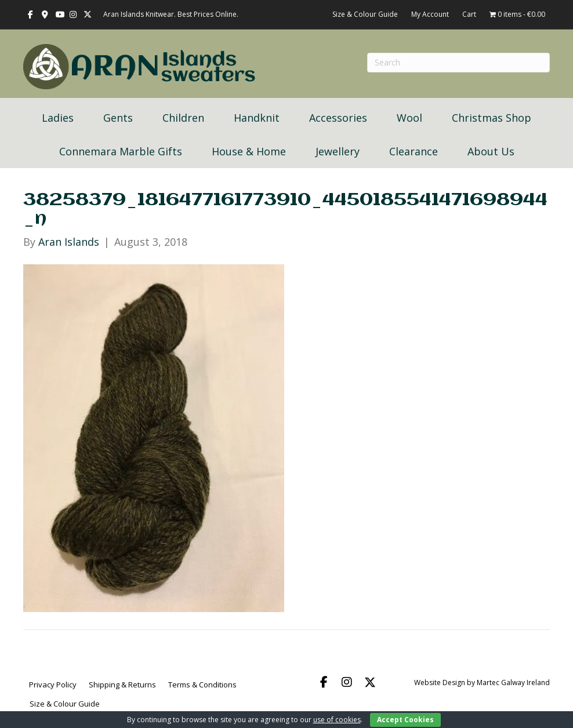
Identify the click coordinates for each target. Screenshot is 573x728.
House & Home (249, 151)
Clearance (414, 151)
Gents (118, 118)
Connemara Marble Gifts (121, 151)
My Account (430, 14)
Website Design (440, 682)
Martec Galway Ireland (513, 682)
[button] (324, 682)
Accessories (338, 118)
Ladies (58, 118)
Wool (409, 118)
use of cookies (337, 720)
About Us (491, 151)
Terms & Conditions (202, 685)
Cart (469, 14)
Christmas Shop (492, 118)
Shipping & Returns (122, 685)
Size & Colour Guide (365, 14)
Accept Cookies (405, 720)
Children (183, 118)
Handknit (257, 118)
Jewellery (338, 151)
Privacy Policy (53, 685)
